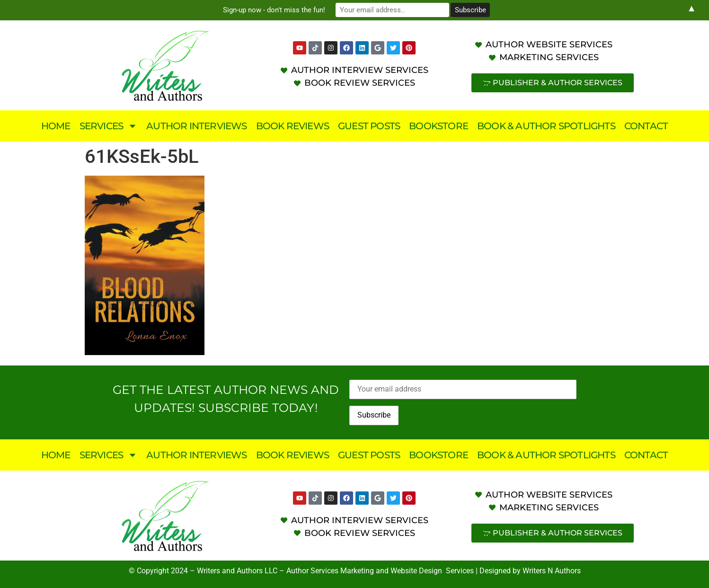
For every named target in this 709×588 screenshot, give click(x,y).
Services (109, 126)
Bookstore (439, 126)
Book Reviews (292, 126)
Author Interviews (196, 126)
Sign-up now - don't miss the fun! (274, 10)
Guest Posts (369, 126)
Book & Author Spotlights (546, 126)
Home (56, 126)
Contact (646, 126)
